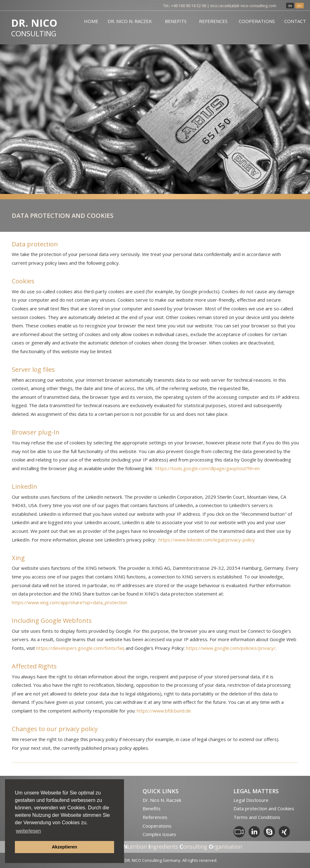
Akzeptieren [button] (64, 847)
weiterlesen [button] (28, 831)
